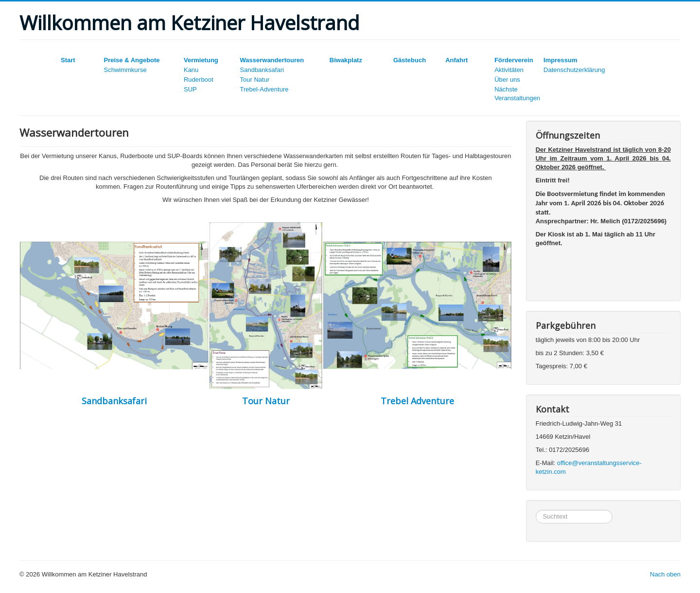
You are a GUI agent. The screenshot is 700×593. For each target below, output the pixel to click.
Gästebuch (410, 60)
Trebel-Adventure (264, 89)
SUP (190, 89)
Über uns (507, 80)
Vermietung (201, 60)
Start (68, 60)
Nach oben (665, 574)
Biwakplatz (346, 60)
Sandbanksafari (262, 70)
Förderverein (514, 60)
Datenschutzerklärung (574, 70)
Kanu (191, 70)
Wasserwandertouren (272, 60)
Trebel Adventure (417, 401)
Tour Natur (255, 80)
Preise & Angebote (131, 60)
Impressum (560, 60)
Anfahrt (456, 60)
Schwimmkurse (125, 70)
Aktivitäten (509, 70)
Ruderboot (199, 80)
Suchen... (536, 510)
